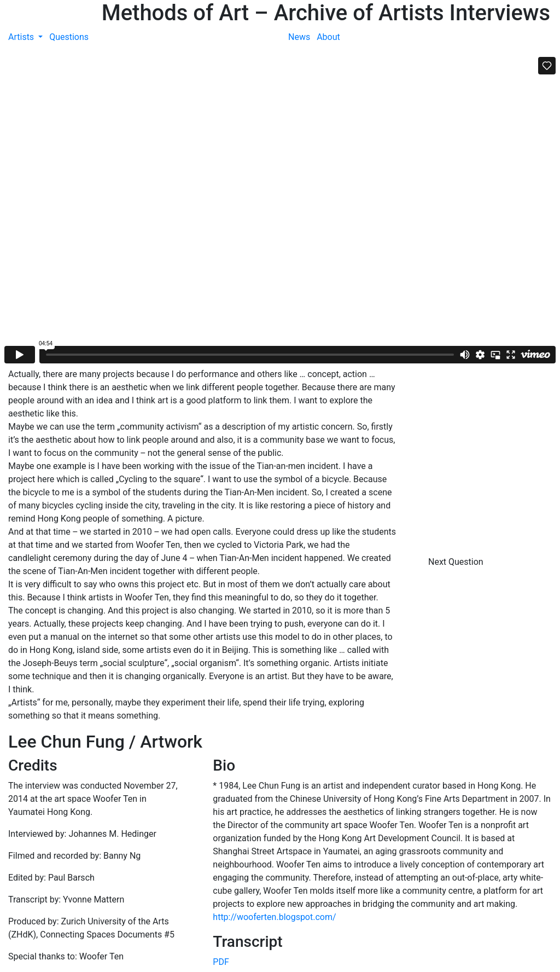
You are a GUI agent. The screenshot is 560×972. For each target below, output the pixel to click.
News (299, 37)
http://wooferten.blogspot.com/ (274, 917)
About (328, 37)
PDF (221, 962)
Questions (69, 37)
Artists (22, 37)
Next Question (457, 562)
